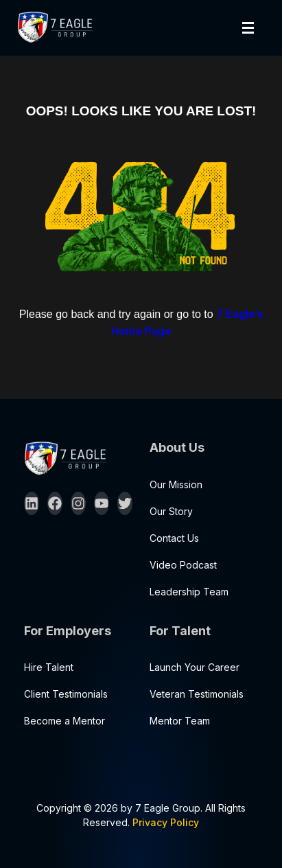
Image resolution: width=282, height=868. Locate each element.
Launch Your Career (195, 667)
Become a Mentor (64, 721)
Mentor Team (180, 721)
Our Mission (176, 484)
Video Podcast (183, 565)
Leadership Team (189, 592)
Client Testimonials (66, 694)
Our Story (171, 511)
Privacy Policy (166, 822)
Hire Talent (49, 667)
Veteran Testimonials (197, 694)
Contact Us (174, 538)
